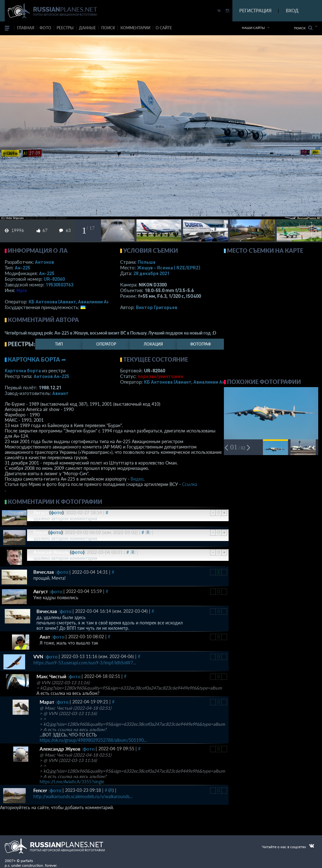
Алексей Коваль (51, 552)
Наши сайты (253, 28)
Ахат (45, 637)
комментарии (135, 28)
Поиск (303, 28)
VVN (38, 657)
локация (153, 344)
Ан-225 (22, 268)
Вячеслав (44, 572)
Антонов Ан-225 (51, 376)
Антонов (44, 262)
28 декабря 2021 (151, 273)
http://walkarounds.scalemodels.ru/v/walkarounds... (83, 796)
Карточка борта (23, 370)
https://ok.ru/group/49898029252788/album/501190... (93, 740)
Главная (26, 28)
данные (87, 28)
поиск (108, 28)
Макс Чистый (51, 676)
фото (45, 28)
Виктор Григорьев (157, 307)
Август (41, 512)
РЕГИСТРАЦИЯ (255, 11)
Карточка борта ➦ (37, 359)
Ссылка (190, 484)
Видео (137, 479)
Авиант (60, 393)
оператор (106, 344)
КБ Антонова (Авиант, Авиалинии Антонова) (78, 302)
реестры (65, 28)
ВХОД (292, 11)
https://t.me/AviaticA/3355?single (72, 782)
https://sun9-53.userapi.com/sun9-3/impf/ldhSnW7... (85, 663)
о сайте (164, 28)
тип (59, 344)
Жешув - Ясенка (169, 268)
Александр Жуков (60, 749)
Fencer (40, 532)
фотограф (200, 344)
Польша (147, 262)
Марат (47, 702)
